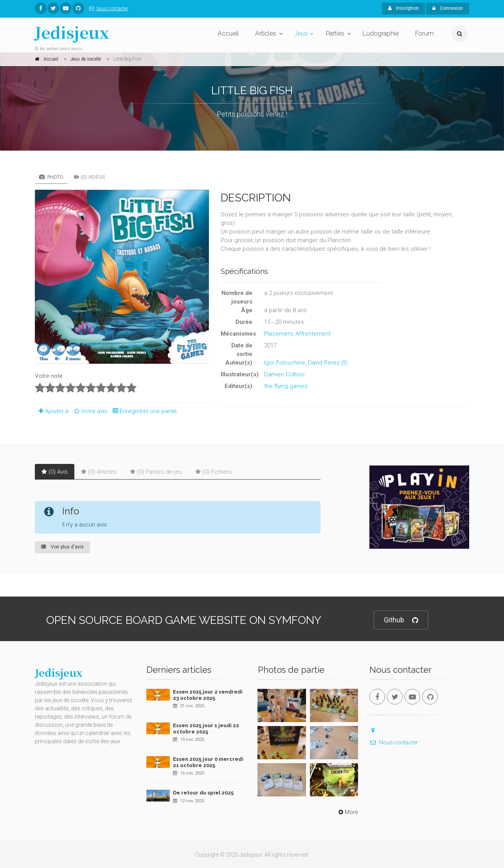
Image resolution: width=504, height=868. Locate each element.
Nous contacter (107, 9)
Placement (278, 334)
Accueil (228, 33)
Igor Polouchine (285, 363)
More (347, 812)
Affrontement (313, 334)
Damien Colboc (284, 374)
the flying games (286, 386)
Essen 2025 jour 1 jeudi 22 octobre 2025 (206, 729)
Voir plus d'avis (62, 547)
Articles (266, 33)
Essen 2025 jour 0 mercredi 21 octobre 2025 (208, 762)
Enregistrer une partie (143, 411)
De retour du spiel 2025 (203, 793)
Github (401, 620)
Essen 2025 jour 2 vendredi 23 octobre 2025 (208, 695)
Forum (424, 33)
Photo (51, 177)
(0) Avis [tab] (55, 472)
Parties (335, 33)
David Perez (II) (328, 363)
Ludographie (381, 33)
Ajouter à (52, 411)
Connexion (448, 8)
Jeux (301, 33)
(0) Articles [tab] (99, 472)
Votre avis (89, 411)
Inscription (403, 8)
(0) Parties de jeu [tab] (156, 472)
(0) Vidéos (90, 177)
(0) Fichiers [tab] (213, 472)
